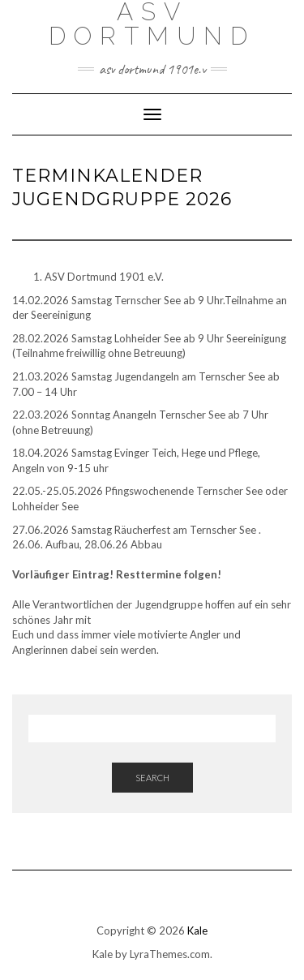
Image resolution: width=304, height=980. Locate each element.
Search (152, 778)
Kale (197, 931)
